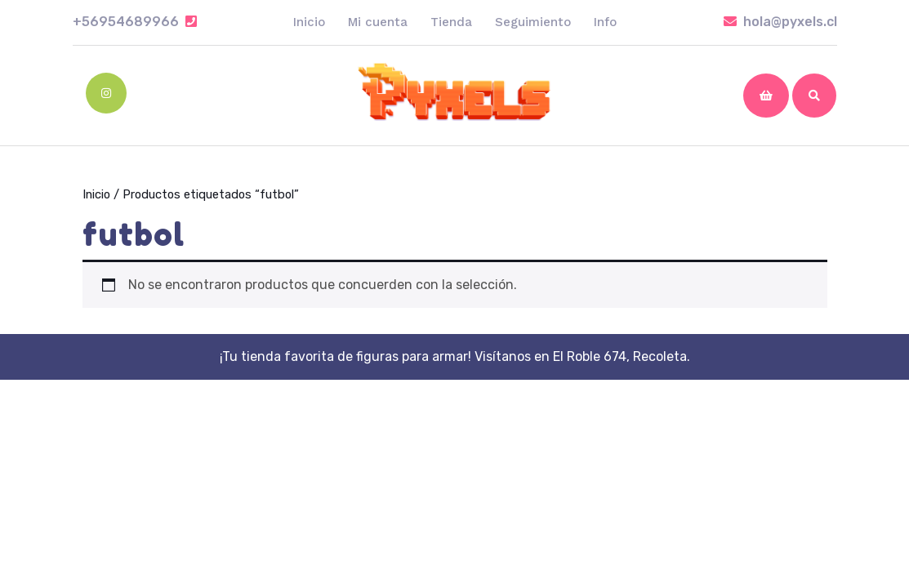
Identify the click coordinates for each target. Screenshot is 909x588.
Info (605, 22)
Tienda (451, 22)
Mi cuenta (378, 22)
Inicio (309, 22)
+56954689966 (135, 22)
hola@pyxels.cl (780, 22)
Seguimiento (533, 22)
